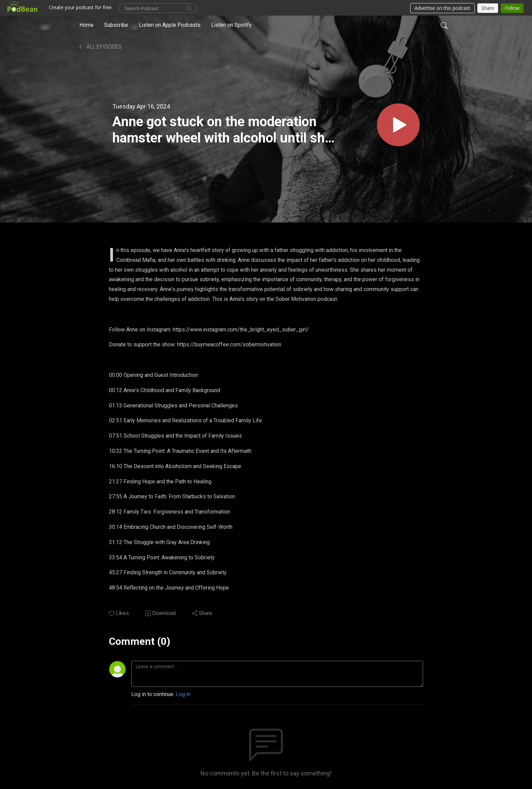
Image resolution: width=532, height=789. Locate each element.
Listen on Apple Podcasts (170, 25)
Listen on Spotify (231, 25)
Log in (183, 694)
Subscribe (116, 25)
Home (87, 25)
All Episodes (100, 47)
